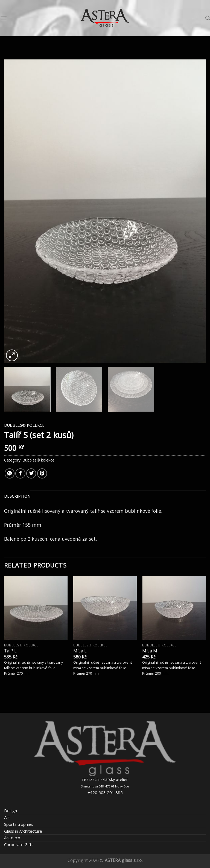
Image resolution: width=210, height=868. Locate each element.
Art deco (12, 838)
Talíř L (10, 651)
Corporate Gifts (19, 844)
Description (17, 496)
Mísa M (150, 651)
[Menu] (4, 18)
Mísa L (80, 651)
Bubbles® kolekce (24, 425)
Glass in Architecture (23, 831)
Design (11, 810)
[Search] (208, 18)
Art (7, 817)
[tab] (17, 496)
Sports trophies (19, 824)
